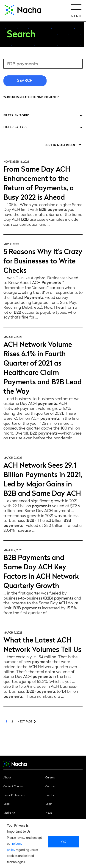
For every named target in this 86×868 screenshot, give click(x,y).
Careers (50, 777)
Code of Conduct (14, 786)
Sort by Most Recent (61, 145)
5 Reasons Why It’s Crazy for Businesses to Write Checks (43, 260)
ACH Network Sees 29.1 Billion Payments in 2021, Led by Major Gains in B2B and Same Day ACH (43, 479)
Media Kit (9, 812)
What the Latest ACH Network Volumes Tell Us (42, 644)
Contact (51, 786)
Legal (7, 804)
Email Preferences (14, 795)
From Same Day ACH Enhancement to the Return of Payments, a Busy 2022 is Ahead (39, 183)
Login (49, 804)
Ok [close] (64, 841)
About (7, 777)
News (49, 812)
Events (50, 795)
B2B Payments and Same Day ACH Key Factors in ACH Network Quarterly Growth (41, 571)
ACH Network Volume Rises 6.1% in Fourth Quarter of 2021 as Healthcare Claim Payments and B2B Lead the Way (43, 367)
